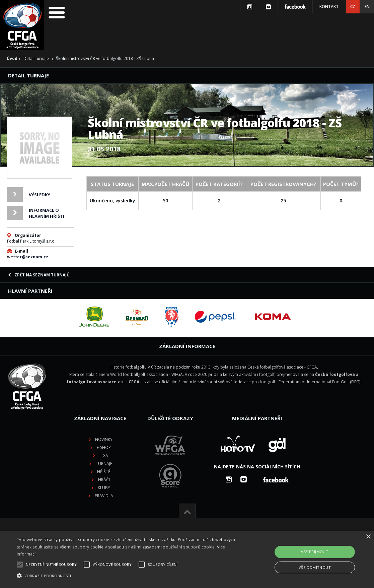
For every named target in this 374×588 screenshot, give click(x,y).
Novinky (104, 439)
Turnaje (104, 464)
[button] (127, 576)
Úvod (12, 58)
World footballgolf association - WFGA (146, 374)
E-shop (104, 447)
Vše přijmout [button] (315, 552)
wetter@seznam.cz (28, 257)
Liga (104, 455)
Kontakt (329, 7)
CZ (353, 7)
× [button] (368, 537)
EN (367, 7)
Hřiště (104, 472)
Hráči (104, 480)
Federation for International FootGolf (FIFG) (319, 382)
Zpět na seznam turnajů (39, 275)
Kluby (104, 488)
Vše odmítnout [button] (315, 567)
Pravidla (104, 496)
